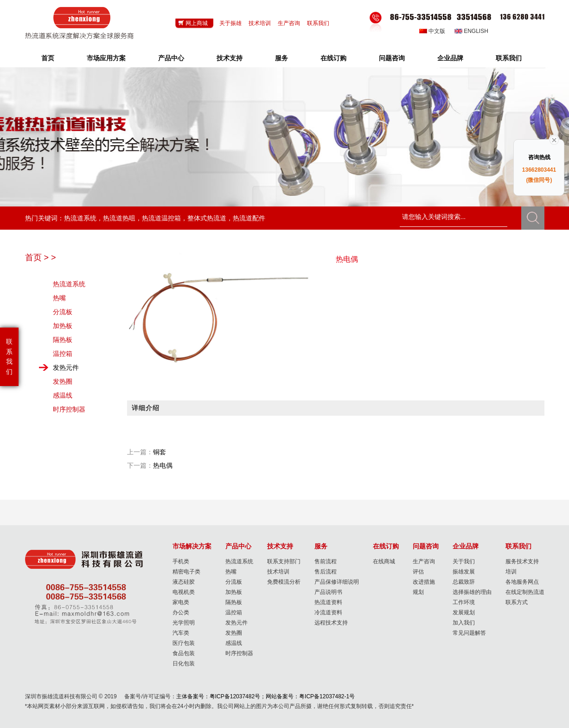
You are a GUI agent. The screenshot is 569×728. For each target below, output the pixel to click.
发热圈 (63, 381)
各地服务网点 (522, 582)
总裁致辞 (464, 582)
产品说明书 (328, 592)
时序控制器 (69, 409)
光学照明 (184, 623)
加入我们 (464, 623)
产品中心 (171, 58)
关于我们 (464, 561)
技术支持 (230, 58)
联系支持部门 (284, 561)
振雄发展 (464, 572)
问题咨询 (392, 58)
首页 (48, 58)
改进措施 (424, 582)
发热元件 (66, 367)
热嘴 (59, 298)
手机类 (181, 561)
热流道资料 (328, 602)
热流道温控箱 (161, 218)
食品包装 (184, 653)
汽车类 (181, 633)
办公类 (181, 612)
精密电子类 (186, 572)
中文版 (437, 31)
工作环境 (464, 602)
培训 (511, 572)
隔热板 (63, 340)
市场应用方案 (106, 58)
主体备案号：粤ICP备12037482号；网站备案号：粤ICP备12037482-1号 (265, 696)
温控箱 (63, 354)
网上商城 (197, 23)
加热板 (63, 326)
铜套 (160, 452)
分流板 (63, 312)
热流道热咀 (119, 218)
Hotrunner (79, 23)
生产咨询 (289, 23)
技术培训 (260, 23)
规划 (418, 592)
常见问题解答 (469, 633)
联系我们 (318, 23)
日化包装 (184, 664)
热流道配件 (249, 218)
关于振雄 (230, 23)
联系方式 (517, 602)
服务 (281, 58)
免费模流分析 (284, 582)
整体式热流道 (207, 218)
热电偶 (163, 465)
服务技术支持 (522, 561)
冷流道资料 (328, 612)
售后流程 (326, 572)
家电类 (181, 602)
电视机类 (184, 592)
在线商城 (384, 561)
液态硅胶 (184, 582)
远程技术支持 (331, 623)
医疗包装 (184, 643)
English (476, 31)
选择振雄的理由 (472, 592)
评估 (418, 572)
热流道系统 (80, 218)
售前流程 (326, 561)
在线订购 (333, 58)
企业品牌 (450, 58)
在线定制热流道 (525, 592)
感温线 (63, 395)
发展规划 (464, 612)
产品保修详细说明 (337, 582)
